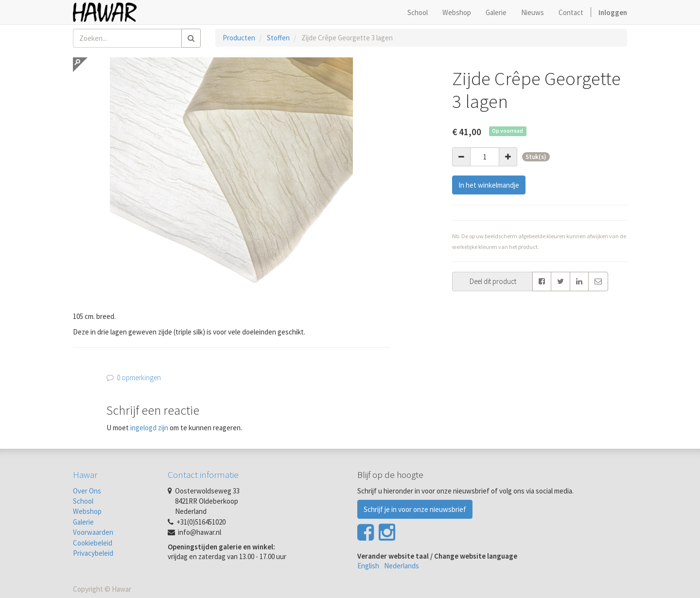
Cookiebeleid (93, 543)
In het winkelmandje (489, 185)
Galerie (83, 522)
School (83, 501)
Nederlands (402, 566)
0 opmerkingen (139, 378)
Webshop (87, 511)
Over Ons (87, 491)
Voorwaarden (93, 532)
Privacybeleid (93, 553)
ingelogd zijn (149, 428)
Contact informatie (203, 475)
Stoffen (278, 38)
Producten (239, 38)
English (368, 566)
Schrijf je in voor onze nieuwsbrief (415, 509)
